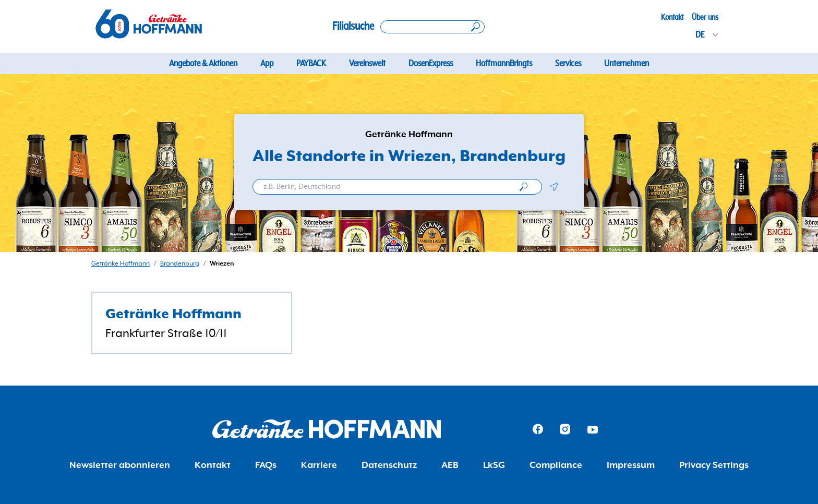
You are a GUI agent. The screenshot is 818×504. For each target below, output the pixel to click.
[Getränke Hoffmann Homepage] (327, 429)
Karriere (319, 465)
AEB (450, 465)
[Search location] (432, 27)
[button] (554, 187)
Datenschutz (389, 465)
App (267, 64)
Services (568, 64)
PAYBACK (311, 64)
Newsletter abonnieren (120, 465)
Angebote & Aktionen (203, 64)
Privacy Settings (714, 465)
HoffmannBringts (504, 64)
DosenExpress (431, 64)
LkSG (494, 465)
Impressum (631, 465)
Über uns (705, 17)
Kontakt (672, 17)
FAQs (266, 465)
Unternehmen (627, 64)
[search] (524, 187)
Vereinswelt (367, 64)
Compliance (556, 465)
